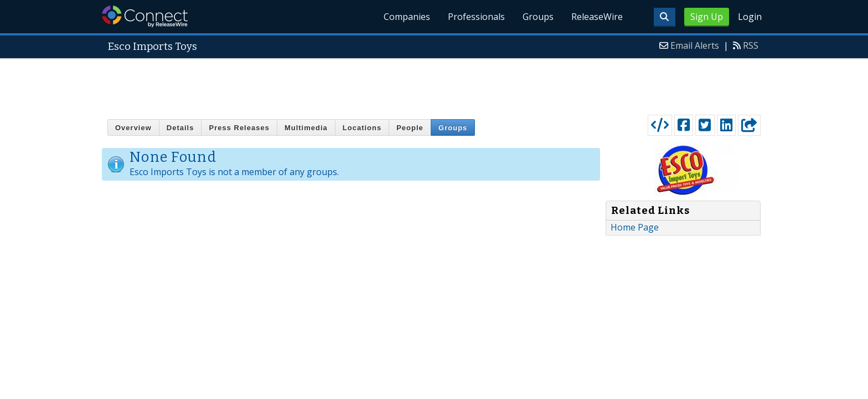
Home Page (635, 227)
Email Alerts (695, 45)
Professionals (476, 17)
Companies (407, 17)
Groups (538, 17)
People (410, 128)
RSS (751, 45)
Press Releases (239, 128)
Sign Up (707, 17)
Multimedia (306, 128)
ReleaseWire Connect (145, 16)
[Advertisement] (434, 84)
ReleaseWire (597, 17)
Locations (362, 128)
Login (750, 17)
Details (180, 128)
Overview (133, 128)
